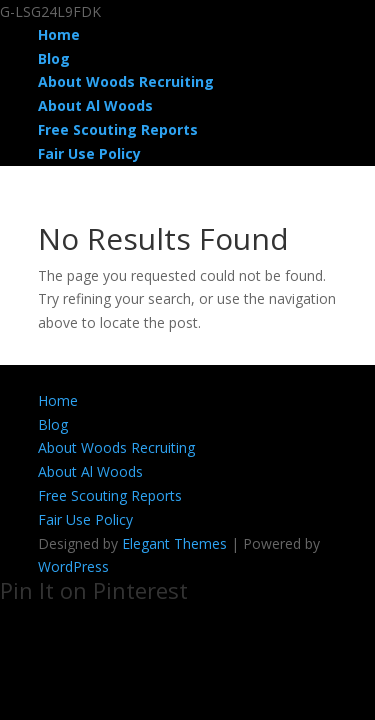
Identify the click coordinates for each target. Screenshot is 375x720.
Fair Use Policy (89, 153)
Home (59, 34)
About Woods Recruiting (126, 81)
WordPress (73, 566)
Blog (54, 58)
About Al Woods (95, 105)
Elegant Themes (174, 543)
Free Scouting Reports (118, 129)
